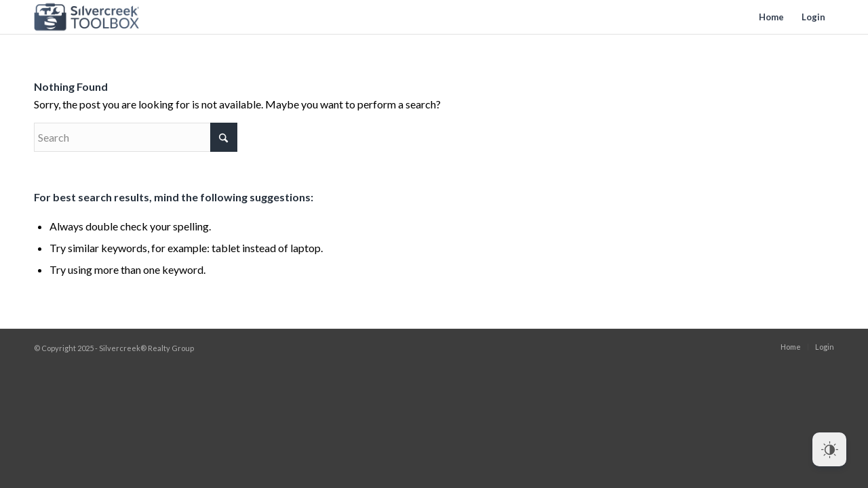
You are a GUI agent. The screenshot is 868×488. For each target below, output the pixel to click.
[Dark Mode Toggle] (829, 449)
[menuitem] (771, 17)
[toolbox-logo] (86, 17)
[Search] (136, 137)
